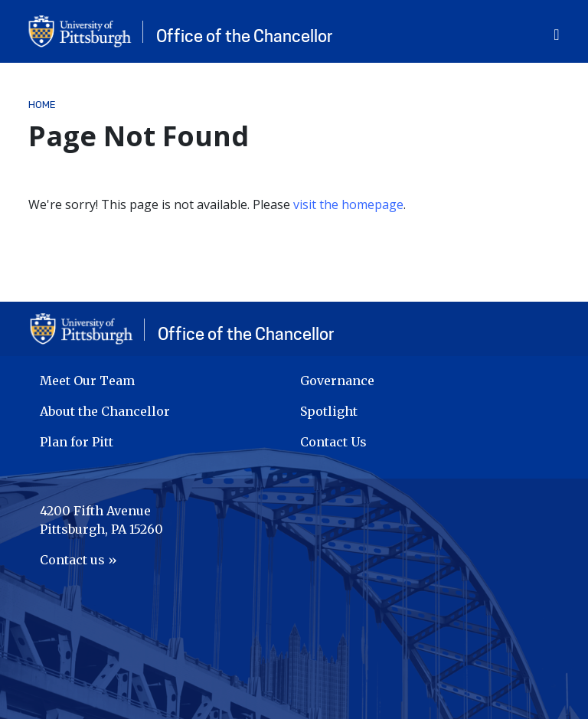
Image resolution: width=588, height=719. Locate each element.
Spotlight (329, 411)
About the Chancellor (105, 411)
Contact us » (78, 560)
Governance (337, 381)
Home (42, 105)
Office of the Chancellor (245, 36)
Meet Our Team (87, 381)
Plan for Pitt (77, 442)
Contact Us (333, 442)
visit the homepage (348, 204)
